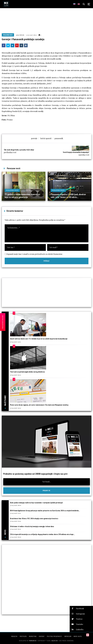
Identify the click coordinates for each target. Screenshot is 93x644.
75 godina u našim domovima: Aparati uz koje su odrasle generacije (22, 196)
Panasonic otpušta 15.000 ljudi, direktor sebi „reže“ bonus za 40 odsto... (68, 196)
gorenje (34, 138)
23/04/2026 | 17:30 (15, 513)
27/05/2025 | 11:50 (27, 190)
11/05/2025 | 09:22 (73, 190)
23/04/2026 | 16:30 (15, 529)
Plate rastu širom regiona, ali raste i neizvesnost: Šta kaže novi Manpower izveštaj (39, 405)
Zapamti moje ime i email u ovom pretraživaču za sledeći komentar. (35, 254)
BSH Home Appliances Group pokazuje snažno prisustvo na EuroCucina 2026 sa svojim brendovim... (45, 511)
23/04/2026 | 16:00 (16, 537)
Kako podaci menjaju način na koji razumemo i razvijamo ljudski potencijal (36, 503)
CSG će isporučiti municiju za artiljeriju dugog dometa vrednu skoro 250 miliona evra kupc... (42, 534)
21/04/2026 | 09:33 (15, 375)
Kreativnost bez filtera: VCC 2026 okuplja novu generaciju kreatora (34, 518)
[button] (81, 609)
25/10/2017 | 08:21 (31, 35)
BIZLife (22, 35)
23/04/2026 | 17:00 (15, 521)
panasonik (59, 138)
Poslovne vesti (8, 35)
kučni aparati (46, 138)
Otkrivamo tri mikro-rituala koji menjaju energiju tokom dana (32, 526)
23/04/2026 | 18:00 (16, 505)
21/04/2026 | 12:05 (15, 342)
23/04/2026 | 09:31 (15, 408)
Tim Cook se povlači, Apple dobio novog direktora (27, 372)
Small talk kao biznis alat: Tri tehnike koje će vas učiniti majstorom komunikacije (39, 339)
